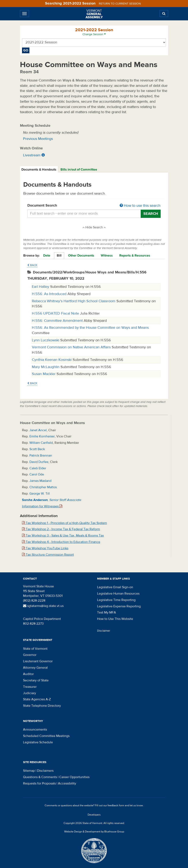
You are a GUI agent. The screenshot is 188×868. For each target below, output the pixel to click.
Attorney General (35, 668)
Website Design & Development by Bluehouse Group (94, 832)
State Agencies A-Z (37, 699)
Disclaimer (104, 631)
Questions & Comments (40, 777)
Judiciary (30, 693)
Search (151, 214)
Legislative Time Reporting (116, 600)
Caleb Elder (38, 468)
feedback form (116, 805)
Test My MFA (107, 612)
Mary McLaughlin (46, 367)
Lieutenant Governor (38, 661)
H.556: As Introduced (50, 294)
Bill (59, 256)
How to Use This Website (115, 619)
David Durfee (39, 462)
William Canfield (41, 443)
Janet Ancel (38, 430)
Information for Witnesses (42, 506)
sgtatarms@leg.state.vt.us (43, 606)
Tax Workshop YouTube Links (45, 548)
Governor (30, 655)
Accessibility (67, 783)
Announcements (35, 730)
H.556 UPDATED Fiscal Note (56, 313)
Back (32, 265)
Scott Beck (37, 449)
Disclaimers (45, 771)
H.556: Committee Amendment (58, 321)
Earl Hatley (41, 287)
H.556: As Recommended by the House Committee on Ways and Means (90, 328)
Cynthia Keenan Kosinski (52, 360)
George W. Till (40, 494)
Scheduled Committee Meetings (46, 736)
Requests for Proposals (39, 783)
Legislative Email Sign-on (115, 587)
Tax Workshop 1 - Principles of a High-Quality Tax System (64, 523)
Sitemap (29, 771)
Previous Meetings (38, 139)
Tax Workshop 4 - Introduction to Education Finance (61, 542)
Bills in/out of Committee (79, 170)
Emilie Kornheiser (42, 436)
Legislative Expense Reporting (119, 606)
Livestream (32, 155)
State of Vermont (35, 649)
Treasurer (30, 687)
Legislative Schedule (38, 742)
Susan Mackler (44, 374)
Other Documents (81, 256)
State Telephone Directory (42, 706)
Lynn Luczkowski (46, 340)
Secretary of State (36, 680)
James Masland (40, 481)
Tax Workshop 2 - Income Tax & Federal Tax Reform (61, 529)
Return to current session (120, 4)
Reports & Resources (135, 256)
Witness (107, 256)
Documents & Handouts (39, 170)
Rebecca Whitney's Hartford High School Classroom (74, 301)
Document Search (94, 206)
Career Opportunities (74, 777)
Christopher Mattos (43, 487)
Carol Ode (37, 474)
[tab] (39, 170)
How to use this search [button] (140, 206)
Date (47, 256)
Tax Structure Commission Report (48, 555)
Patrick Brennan (41, 455)
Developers (94, 815)
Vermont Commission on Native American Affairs (72, 347)
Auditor (28, 674)
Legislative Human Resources (118, 594)
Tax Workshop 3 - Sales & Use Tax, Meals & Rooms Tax (63, 536)
